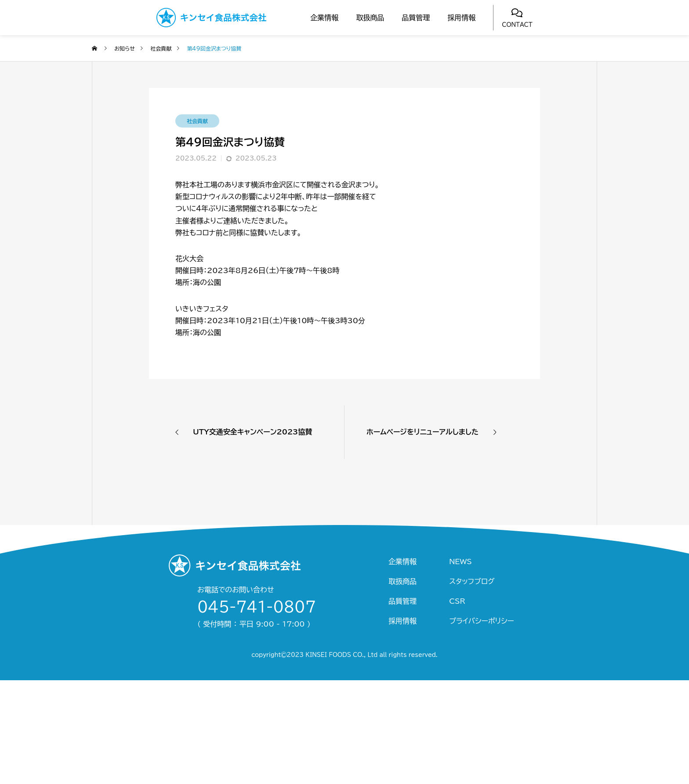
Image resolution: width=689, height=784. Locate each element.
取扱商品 (370, 18)
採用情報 (461, 18)
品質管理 (416, 18)
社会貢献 (197, 121)
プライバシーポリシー (482, 621)
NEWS (460, 562)
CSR (457, 601)
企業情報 (324, 18)
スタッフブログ (472, 581)
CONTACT (517, 25)
